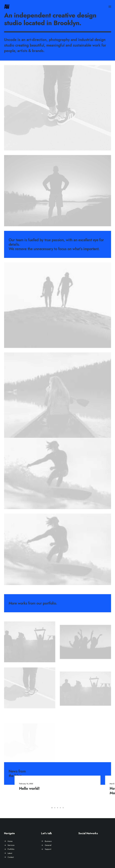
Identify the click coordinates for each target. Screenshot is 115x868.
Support (48, 849)
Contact (11, 857)
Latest (10, 853)
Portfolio (11, 849)
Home (10, 841)
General (48, 845)
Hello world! (36, 788)
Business (48, 841)
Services (11, 845)
